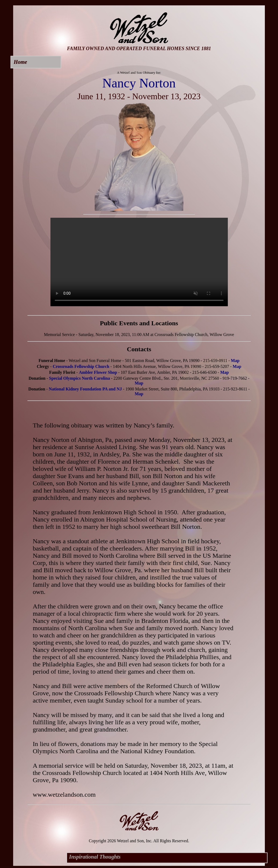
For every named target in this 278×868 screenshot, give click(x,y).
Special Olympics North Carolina (80, 378)
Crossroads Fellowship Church (81, 366)
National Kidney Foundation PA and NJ (85, 389)
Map (235, 361)
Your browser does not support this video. (139, 262)
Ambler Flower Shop (98, 372)
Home (20, 62)
